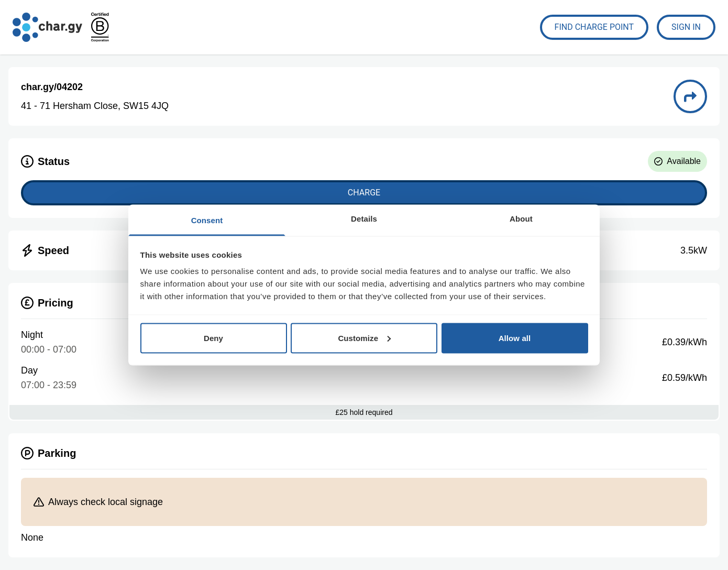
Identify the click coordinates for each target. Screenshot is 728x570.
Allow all (515, 338)
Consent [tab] (207, 220)
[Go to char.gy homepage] (47, 27)
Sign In (686, 27)
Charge (364, 193)
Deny (213, 338)
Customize (364, 338)
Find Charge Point (594, 27)
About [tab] (521, 219)
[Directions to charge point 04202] (690, 96)
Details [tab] (364, 219)
